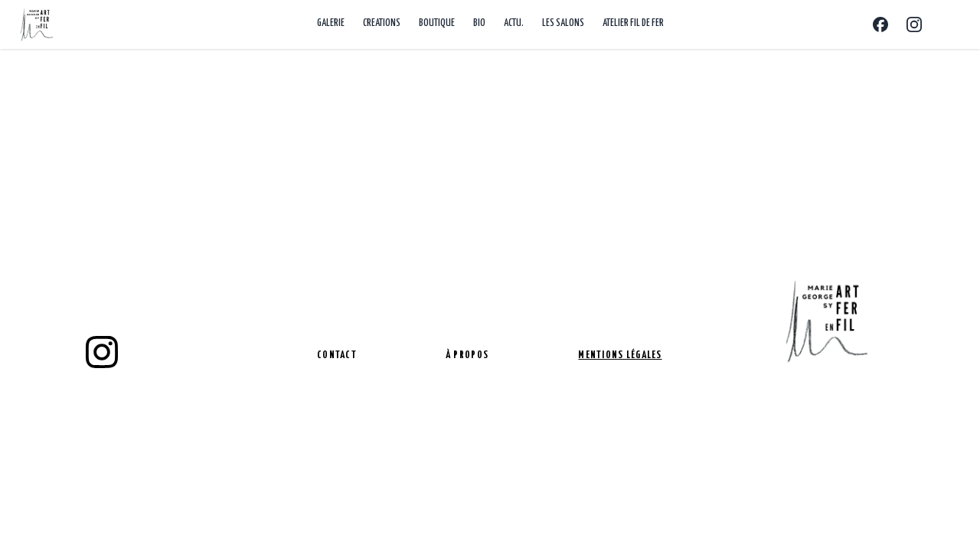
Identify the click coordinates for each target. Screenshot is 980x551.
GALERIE (331, 23)
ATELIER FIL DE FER (633, 23)
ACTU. (514, 23)
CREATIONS (382, 23)
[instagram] (102, 352)
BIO (479, 23)
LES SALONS (563, 23)
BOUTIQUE (437, 23)
